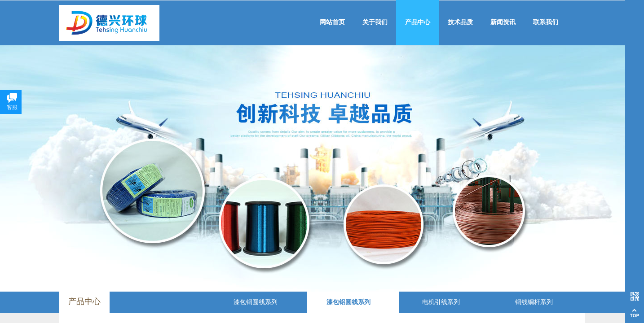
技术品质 (460, 22)
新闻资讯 (503, 22)
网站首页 (332, 22)
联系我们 (546, 22)
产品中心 (418, 22)
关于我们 (375, 22)
